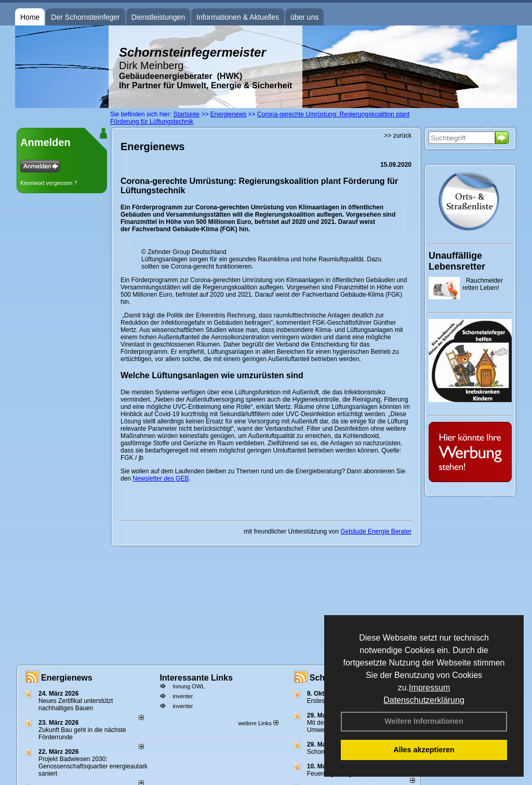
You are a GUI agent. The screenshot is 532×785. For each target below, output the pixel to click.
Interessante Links (196, 678)
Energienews (67, 678)
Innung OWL (189, 686)
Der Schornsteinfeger (85, 17)
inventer (183, 696)
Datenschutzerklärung (424, 700)
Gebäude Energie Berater (376, 531)
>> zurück (398, 136)
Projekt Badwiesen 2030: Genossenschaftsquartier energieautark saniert (93, 766)
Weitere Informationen (424, 721)
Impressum (429, 688)
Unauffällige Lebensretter (457, 261)
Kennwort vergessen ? (49, 183)
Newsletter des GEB (161, 478)
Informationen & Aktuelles (238, 17)
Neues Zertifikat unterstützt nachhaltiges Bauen (76, 704)
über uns (304, 17)
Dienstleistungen (158, 17)
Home (30, 17)
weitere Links (258, 723)
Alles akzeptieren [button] (424, 750)
